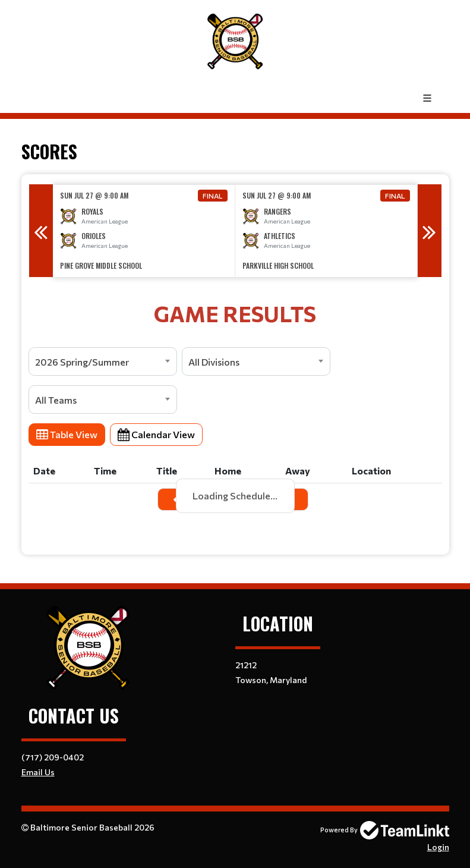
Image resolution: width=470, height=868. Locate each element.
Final (213, 196)
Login (438, 847)
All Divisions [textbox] (214, 362)
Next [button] (430, 231)
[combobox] (103, 361)
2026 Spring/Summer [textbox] (82, 362)
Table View (67, 434)
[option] (144, 231)
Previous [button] (41, 231)
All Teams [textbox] (56, 400)
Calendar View (156, 434)
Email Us (38, 772)
